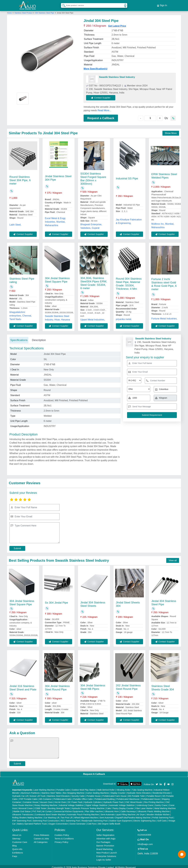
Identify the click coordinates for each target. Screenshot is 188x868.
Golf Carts (162, 819)
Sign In (162, 4)
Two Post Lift (67, 816)
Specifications (19, 338)
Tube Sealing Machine (142, 788)
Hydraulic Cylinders (93, 800)
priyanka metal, (124, 317)
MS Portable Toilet (136, 794)
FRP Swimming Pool (22, 819)
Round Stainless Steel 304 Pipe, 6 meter (20, 178)
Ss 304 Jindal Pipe (56, 600)
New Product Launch (107, 851)
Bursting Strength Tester (59, 806)
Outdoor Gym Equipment (121, 819)
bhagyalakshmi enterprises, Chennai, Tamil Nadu (21, 313)
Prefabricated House (151, 797)
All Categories (41, 840)
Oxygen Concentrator (58, 822)
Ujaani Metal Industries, (93, 318)
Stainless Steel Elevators (58, 794)
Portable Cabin (63, 788)
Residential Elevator (162, 791)
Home (9, 11)
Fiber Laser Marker (144, 806)
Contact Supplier (103, 95)
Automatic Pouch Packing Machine (83, 812)
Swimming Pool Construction (46, 819)
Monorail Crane (26, 806)
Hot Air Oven (60, 800)
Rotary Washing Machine (46, 803)
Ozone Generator (78, 822)
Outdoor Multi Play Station (84, 788)
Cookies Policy (62, 833)
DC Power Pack (75, 800)
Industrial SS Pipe (127, 176)
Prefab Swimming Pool (163, 816)
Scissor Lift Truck (38, 794)
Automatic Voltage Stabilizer (122, 803)
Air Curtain (47, 809)
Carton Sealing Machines (97, 791)
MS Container (46, 797)
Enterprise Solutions (106, 854)
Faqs (15, 854)
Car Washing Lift (51, 816)
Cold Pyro (92, 822)
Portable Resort (154, 794)
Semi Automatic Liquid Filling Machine (118, 812)
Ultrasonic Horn (112, 809)
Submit (17, 546)
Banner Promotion (105, 844)
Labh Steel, (15, 223)
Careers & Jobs (41, 836)
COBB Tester (40, 806)
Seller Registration (105, 833)
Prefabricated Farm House (114, 794)
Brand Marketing (104, 847)
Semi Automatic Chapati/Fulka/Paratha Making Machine (125, 816)
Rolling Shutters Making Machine (27, 816)
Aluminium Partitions (30, 791)
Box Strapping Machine (74, 791)
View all (173, 558)
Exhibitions (18, 851)
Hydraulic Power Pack (113, 800)
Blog (14, 844)
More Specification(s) (95, 66)
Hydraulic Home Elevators (139, 791)
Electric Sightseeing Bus (145, 819)
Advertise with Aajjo (106, 836)
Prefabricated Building (105, 797)
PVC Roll (36, 809)
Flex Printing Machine (154, 800)
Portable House (94, 794)
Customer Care (20, 840)
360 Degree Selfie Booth (109, 822)
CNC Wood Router (134, 800)
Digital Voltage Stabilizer (97, 803)
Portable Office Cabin (83, 797)
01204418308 (144, 833)
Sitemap (16, 836)
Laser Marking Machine (44, 788)
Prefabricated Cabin (63, 797)
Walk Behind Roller (106, 788)
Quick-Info (17, 847)
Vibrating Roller (123, 788)
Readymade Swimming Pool (94, 819)
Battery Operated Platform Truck (32, 822)
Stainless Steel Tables (51, 791)
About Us (17, 833)
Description (39, 338)
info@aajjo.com (145, 842)
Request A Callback (94, 772)
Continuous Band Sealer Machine (50, 812)
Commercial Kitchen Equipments (69, 809)
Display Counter (118, 791)
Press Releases (41, 833)
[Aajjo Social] (157, 782)
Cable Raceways (128, 809)
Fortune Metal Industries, (164, 317)
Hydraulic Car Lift (20, 794)
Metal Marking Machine (165, 806)
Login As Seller (104, 858)
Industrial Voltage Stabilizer (71, 803)
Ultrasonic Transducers (23, 812)
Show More (171, 131)
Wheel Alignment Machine (86, 816)
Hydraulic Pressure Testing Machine (88, 806)
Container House (30, 800)
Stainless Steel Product (24, 11)
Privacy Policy (61, 840)
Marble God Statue (22, 809)
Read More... (104, 108)
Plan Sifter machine (94, 809)
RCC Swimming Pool (70, 819)
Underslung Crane (145, 803)
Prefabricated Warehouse (128, 797)
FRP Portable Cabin (28, 797)
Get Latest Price (117, 24)
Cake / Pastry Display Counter (120, 806)
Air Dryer (141, 812)
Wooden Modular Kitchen (158, 812)
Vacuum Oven (46, 800)
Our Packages (103, 840)
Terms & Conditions (64, 836)
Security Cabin (78, 794)
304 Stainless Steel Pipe (45, 11)
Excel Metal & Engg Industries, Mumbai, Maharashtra (55, 220)
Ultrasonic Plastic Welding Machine (153, 809)
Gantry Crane (161, 803)
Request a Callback (101, 116)
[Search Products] (62, 4)
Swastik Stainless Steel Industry (117, 75)
